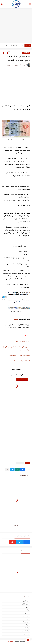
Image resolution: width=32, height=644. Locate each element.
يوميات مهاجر (10, 641)
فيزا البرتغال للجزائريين (23, 341)
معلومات (27, 628)
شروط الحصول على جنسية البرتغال (19, 356)
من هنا (16, 319)
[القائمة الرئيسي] (30, 4)
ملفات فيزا (26, 634)
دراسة (27, 610)
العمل (27, 607)
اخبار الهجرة (26, 601)
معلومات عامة (25, 631)
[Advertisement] (16, 26)
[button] (22, 469)
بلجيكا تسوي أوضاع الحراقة (22, 361)
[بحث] (2, 4)
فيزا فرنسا (26, 622)
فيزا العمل (26, 619)
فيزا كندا (27, 625)
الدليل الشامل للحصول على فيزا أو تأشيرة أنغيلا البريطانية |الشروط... (14, 46)
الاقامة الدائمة (26, 53)
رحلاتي (27, 613)
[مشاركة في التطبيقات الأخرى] (7, 469)
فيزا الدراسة (26, 616)
